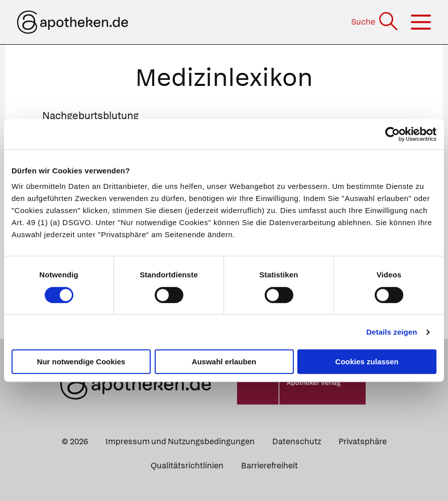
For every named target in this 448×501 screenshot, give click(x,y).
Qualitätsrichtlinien (187, 466)
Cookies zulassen (367, 362)
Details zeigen (391, 332)
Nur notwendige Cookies (81, 362)
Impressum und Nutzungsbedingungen (180, 441)
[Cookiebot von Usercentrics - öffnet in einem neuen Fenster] (393, 134)
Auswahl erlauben (224, 362)
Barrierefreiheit (269, 466)
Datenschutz (297, 441)
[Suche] (375, 22)
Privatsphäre (363, 441)
